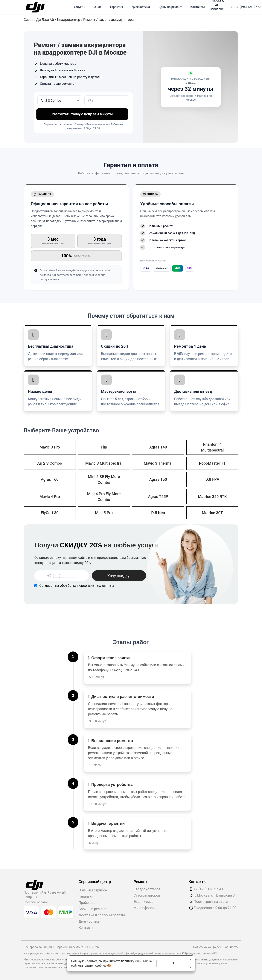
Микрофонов (144, 908)
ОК (174, 963)
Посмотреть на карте (211, 902)
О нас (98, 7)
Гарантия (117, 7)
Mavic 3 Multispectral (104, 463)
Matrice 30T (212, 513)
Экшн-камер (144, 902)
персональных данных (96, 586)
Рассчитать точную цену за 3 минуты (83, 114)
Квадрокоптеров (147, 889)
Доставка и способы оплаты (102, 915)
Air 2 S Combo (50, 463)
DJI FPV (212, 479)
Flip (104, 447)
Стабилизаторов (147, 895)
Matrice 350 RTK (212, 497)
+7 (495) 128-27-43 (248, 7)
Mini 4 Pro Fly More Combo (104, 497)
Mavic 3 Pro (50, 447)
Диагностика (141, 7)
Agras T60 (50, 479)
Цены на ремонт (170, 7)
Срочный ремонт (92, 909)
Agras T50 (158, 479)
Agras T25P (158, 497)
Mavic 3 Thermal (158, 463)
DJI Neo (158, 513)
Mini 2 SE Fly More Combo (104, 479)
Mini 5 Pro (104, 513)
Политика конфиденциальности (216, 947)
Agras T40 (158, 447)
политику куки (131, 961)
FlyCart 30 (50, 513)
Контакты (197, 7)
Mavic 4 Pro (50, 497)
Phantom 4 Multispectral (212, 447)
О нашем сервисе (93, 890)
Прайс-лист (88, 903)
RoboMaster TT (212, 463)
